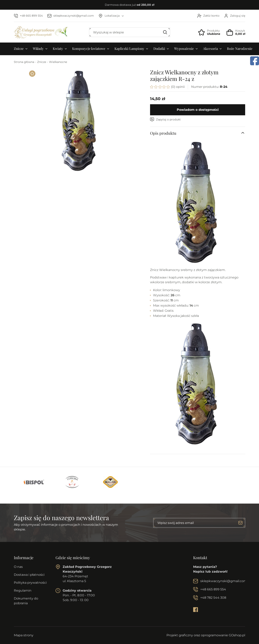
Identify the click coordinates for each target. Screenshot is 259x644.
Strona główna (24, 62)
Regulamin (23, 590)
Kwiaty (58, 48)
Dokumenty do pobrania (26, 601)
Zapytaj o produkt (168, 119)
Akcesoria (210, 48)
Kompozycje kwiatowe (89, 48)
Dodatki (159, 48)
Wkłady (38, 48)
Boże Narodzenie (240, 48)
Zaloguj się (238, 16)
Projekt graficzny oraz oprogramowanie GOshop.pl (206, 635)
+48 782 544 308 (213, 598)
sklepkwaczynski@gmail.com (74, 16)
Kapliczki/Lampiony (129, 48)
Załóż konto (211, 16)
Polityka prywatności (30, 583)
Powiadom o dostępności (198, 110)
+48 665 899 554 (31, 16)
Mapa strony (24, 635)
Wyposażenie (184, 48)
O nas (18, 567)
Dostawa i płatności (29, 575)
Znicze (19, 48)
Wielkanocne (58, 62)
